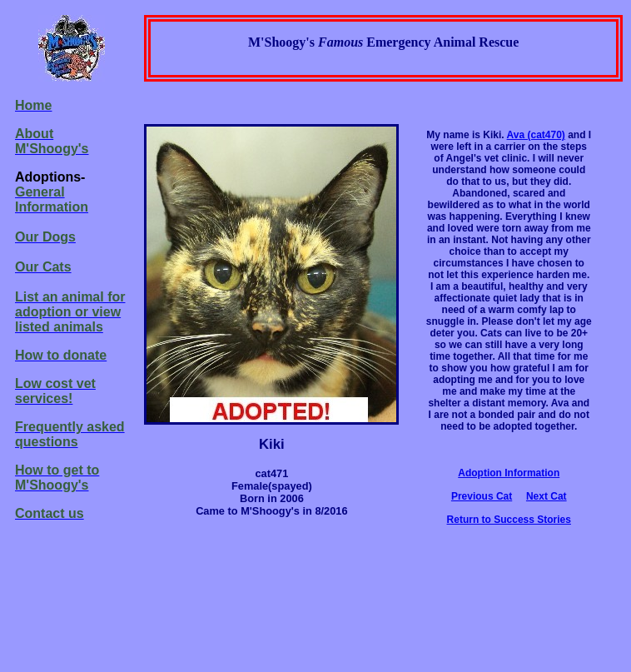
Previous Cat (482, 496)
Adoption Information (509, 473)
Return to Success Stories (509, 520)
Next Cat (547, 496)
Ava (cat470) (536, 135)
